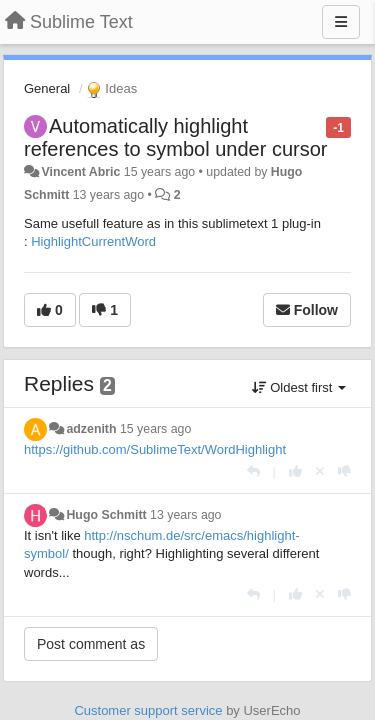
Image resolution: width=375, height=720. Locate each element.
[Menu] (341, 22)
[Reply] (253, 471)
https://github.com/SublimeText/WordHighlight (155, 449)
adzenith (91, 429)
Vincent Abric (80, 172)
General (47, 88)
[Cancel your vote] (320, 471)
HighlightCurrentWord (93, 241)
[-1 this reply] (344, 471)
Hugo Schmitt (106, 515)
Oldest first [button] (299, 387)
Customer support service (148, 710)
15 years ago (155, 429)
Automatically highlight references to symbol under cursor (175, 137)
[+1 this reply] (295, 471)
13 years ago (185, 515)
